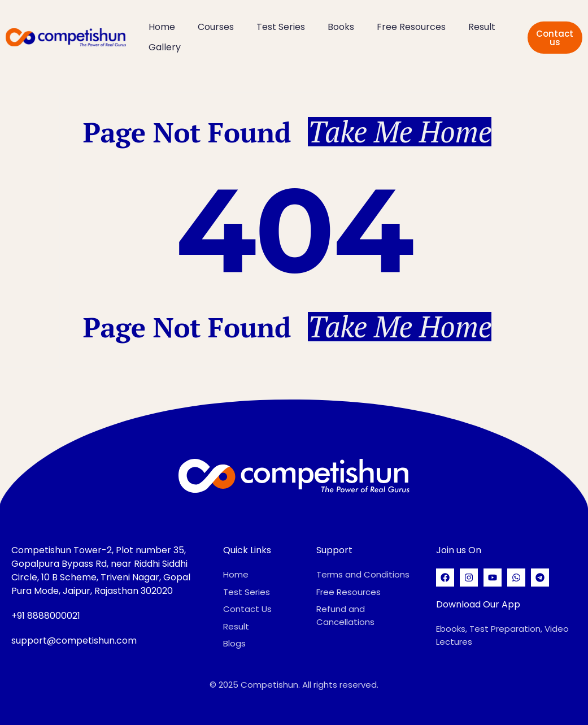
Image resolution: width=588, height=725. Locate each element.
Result (482, 27)
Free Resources (411, 27)
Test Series (281, 27)
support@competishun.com (74, 641)
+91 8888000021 (46, 616)
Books (341, 27)
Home (162, 27)
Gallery (165, 47)
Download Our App (478, 604)
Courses (216, 27)
